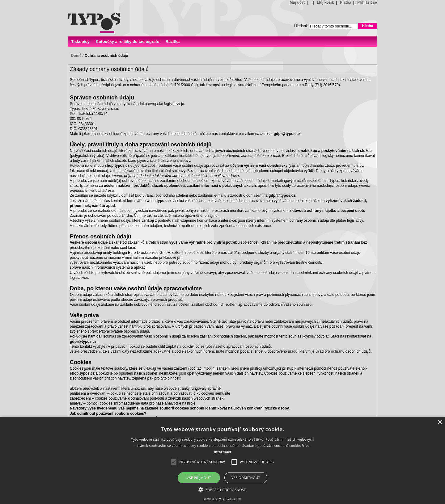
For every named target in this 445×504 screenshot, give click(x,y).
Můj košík (326, 2)
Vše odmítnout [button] (246, 478)
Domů (76, 56)
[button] (223, 489)
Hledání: (301, 26)
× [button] (440, 422)
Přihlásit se (367, 2)
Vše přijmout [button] (199, 478)
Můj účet (297, 2)
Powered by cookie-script (223, 499)
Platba (345, 2)
